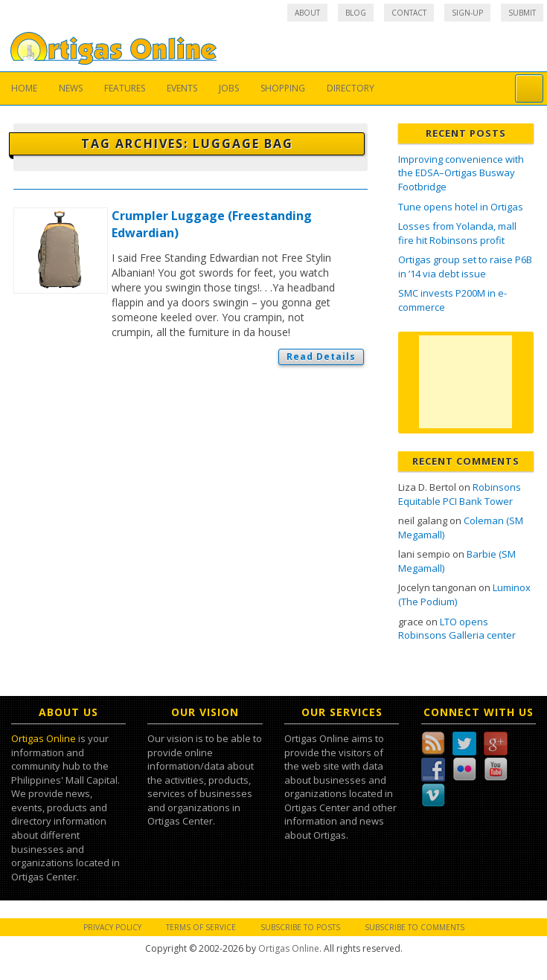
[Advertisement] (466, 382)
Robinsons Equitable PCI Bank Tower (460, 494)
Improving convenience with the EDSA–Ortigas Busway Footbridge (461, 173)
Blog (356, 13)
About (307, 13)
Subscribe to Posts (300, 927)
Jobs (229, 88)
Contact (409, 13)
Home (24, 88)
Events (182, 88)
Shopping (283, 88)
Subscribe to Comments (415, 927)
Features (125, 88)
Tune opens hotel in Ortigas (461, 207)
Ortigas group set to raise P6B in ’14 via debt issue (465, 267)
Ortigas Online (44, 738)
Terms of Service (201, 927)
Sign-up (467, 13)
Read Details (321, 357)
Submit (522, 13)
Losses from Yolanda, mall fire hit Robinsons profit (457, 233)
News (71, 88)
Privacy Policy (112, 927)
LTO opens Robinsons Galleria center (457, 629)
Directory (351, 88)
